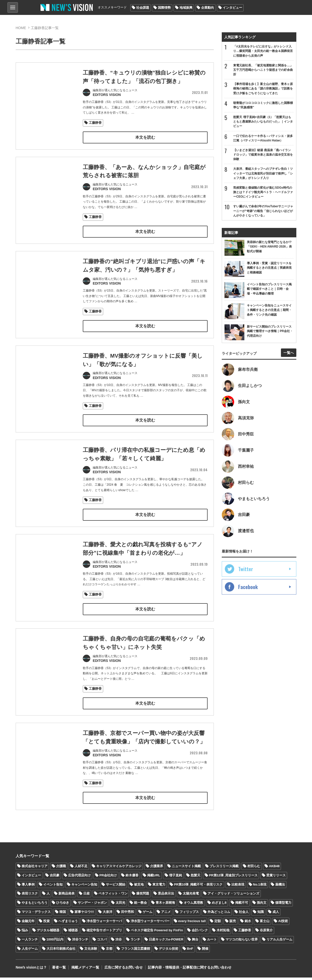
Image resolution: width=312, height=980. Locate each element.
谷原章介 (266, 933)
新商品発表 (67, 896)
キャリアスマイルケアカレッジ (119, 869)
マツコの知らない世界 (242, 942)
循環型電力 (283, 905)
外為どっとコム (219, 915)
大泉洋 (108, 915)
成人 (276, 915)
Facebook (248, 587)
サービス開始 (116, 887)
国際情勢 (164, 8)
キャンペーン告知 (84, 887)
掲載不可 (242, 905)
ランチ (135, 942)
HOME (21, 28)
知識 (261, 915)
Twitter (246, 569)
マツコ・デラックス (36, 915)
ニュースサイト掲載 (186, 869)
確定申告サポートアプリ (104, 933)
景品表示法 (166, 896)
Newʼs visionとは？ (31, 970)
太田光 (120, 905)
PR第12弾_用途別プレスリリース (233, 878)
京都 (109, 951)
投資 (46, 924)
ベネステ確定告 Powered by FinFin (157, 933)
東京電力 (159, 887)
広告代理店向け (79, 878)
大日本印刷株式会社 (61, 951)
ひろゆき (63, 905)
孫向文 (262, 905)
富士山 (265, 924)
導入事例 (28, 887)
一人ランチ (30, 942)
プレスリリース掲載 (224, 869)
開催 (205, 951)
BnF (190, 951)
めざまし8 (219, 905)
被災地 (139, 887)
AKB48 (274, 869)
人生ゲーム (30, 951)
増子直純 (176, 878)
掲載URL (154, 878)
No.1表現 (260, 887)
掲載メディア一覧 (85, 970)
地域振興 (186, 8)
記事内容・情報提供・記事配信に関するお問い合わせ (189, 970)
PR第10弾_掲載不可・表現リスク (198, 887)
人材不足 (81, 869)
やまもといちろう (35, 905)
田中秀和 (128, 915)
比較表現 (238, 887)
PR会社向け (108, 878)
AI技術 (283, 924)
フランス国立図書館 (136, 951)
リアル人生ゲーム (279, 942)
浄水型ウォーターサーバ (104, 924)
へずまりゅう (68, 924)
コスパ (102, 942)
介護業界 (157, 869)
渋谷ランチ (80, 942)
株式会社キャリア (35, 869)
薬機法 (280, 887)
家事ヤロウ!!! (84, 915)
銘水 (248, 924)
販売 (233, 924)
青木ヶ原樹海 (165, 905)
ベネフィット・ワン (113, 896)
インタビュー (232, 8)
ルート (212, 942)
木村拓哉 (223, 933)
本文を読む (145, 137)
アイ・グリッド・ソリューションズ (233, 896)
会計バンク (200, 933)
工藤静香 (95, 122)
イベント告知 (53, 887)
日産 (87, 896)
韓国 (63, 915)
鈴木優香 (132, 878)
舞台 (195, 942)
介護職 (61, 869)
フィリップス (189, 915)
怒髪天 (196, 878)
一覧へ (289, 353)
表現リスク (30, 896)
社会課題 (143, 8)
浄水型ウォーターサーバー (150, 924)
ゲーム (148, 915)
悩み (25, 933)
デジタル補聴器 (48, 933)
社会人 (244, 915)
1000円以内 (55, 942)
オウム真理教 (193, 905)
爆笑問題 (143, 896)
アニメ (166, 915)
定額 (218, 924)
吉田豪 (55, 878)
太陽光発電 (191, 896)
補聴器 (73, 933)
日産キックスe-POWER (166, 942)
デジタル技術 (169, 951)
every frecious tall (192, 924)
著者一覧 (59, 970)
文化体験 (91, 951)
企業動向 (208, 8)
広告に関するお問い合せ (123, 970)
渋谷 (119, 942)
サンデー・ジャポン (92, 905)
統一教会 (140, 905)
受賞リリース (276, 878)
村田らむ (254, 869)
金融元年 (28, 924)
